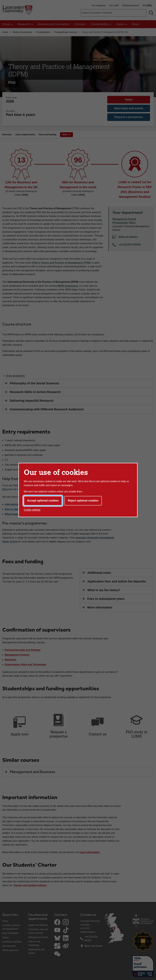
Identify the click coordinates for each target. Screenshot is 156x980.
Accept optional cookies (43, 501)
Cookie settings (32, 510)
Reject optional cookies (83, 501)
